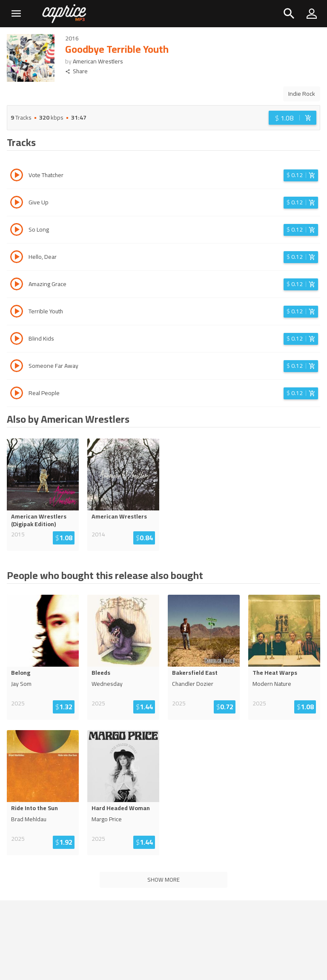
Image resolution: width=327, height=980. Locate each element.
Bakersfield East (195, 673)
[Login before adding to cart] (293, 118)
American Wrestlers (98, 61)
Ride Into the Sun (34, 808)
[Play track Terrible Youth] (17, 312)
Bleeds (101, 673)
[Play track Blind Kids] (17, 340)
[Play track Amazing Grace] (17, 285)
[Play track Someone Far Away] (17, 367)
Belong (21, 673)
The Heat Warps (275, 673)
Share (76, 71)
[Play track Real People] (17, 394)
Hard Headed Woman (121, 808)
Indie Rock (302, 94)
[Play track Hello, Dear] (17, 258)
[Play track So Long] (17, 231)
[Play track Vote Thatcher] (17, 176)
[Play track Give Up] (17, 203)
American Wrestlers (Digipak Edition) (39, 520)
